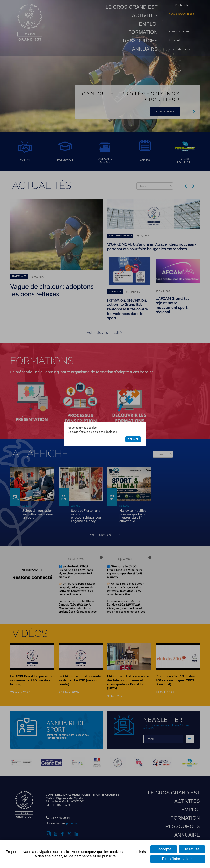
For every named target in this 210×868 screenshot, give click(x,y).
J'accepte (163, 849)
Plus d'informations (178, 859)
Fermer (133, 439)
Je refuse (192, 849)
